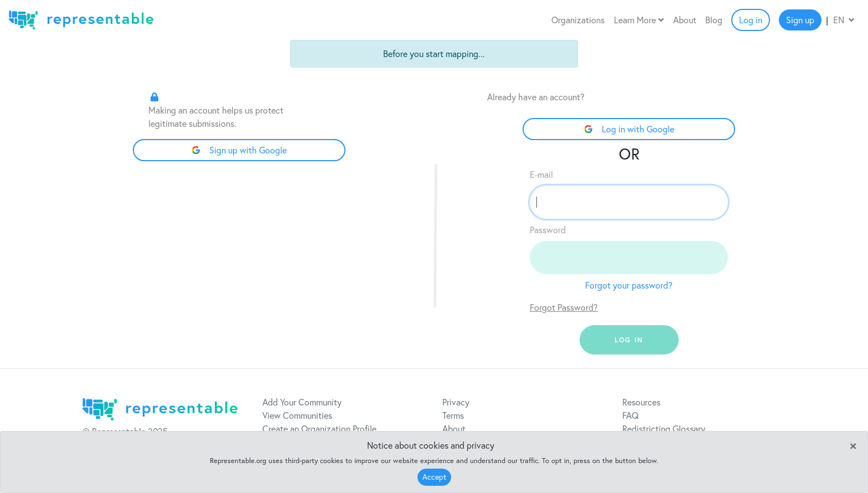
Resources (641, 402)
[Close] (853, 445)
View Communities (297, 415)
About (685, 20)
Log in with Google (629, 129)
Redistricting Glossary (664, 429)
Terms (453, 415)
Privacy (456, 402)
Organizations (578, 20)
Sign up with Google (239, 150)
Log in (751, 20)
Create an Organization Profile (319, 429)
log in (629, 340)
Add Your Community (302, 402)
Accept (434, 477)
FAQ (631, 415)
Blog (714, 20)
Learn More (639, 20)
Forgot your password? (629, 285)
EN (844, 20)
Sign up (800, 20)
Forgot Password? (564, 307)
